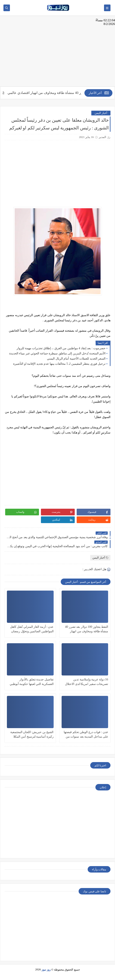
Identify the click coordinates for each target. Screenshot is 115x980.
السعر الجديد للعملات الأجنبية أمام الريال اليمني (76, 359)
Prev (3, 537)
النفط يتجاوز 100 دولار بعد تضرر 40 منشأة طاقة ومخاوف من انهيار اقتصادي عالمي (87, 629)
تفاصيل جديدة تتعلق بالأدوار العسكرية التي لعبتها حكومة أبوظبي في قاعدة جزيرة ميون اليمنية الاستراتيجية (32, 682)
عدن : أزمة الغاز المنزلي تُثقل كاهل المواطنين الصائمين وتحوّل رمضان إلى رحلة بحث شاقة (32, 629)
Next (112, 537)
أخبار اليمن (101, 113)
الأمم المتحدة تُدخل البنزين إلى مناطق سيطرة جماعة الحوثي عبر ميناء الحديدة (57, 353)
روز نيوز (46, 970)
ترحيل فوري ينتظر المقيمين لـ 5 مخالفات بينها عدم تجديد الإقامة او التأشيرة (59, 364)
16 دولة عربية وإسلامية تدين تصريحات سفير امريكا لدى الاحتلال (87, 682)
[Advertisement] (57, 53)
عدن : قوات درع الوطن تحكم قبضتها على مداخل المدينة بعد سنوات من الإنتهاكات (86, 735)
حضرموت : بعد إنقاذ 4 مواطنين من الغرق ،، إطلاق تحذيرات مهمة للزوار (61, 348)
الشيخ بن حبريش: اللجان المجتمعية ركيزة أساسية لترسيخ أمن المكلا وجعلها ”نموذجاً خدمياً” (32, 735)
